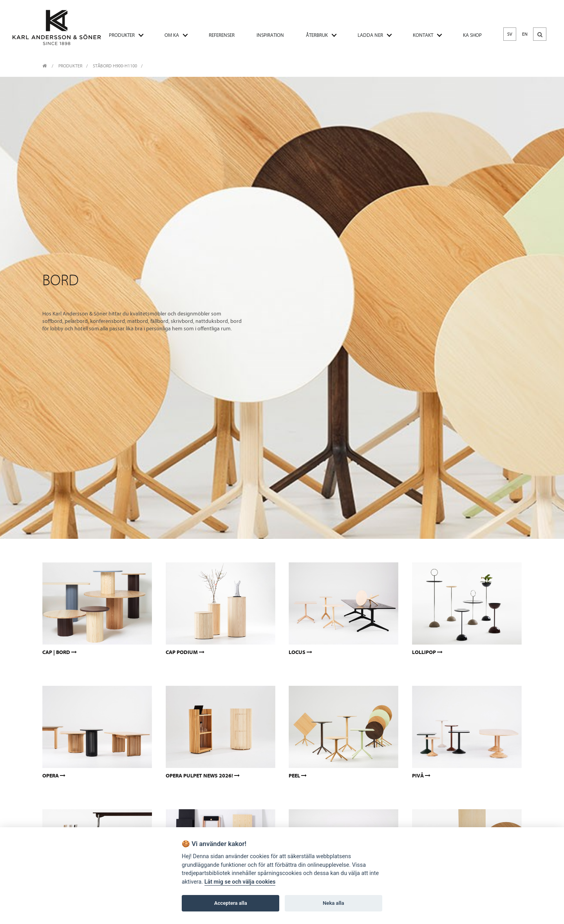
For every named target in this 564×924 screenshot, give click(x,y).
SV (510, 34)
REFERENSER (222, 35)
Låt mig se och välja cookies (240, 882)
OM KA (172, 35)
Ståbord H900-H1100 (115, 66)
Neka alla (333, 903)
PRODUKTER (122, 35)
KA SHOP (472, 35)
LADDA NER (370, 35)
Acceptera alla (231, 903)
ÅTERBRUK (317, 35)
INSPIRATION (270, 35)
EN (525, 34)
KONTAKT (423, 35)
